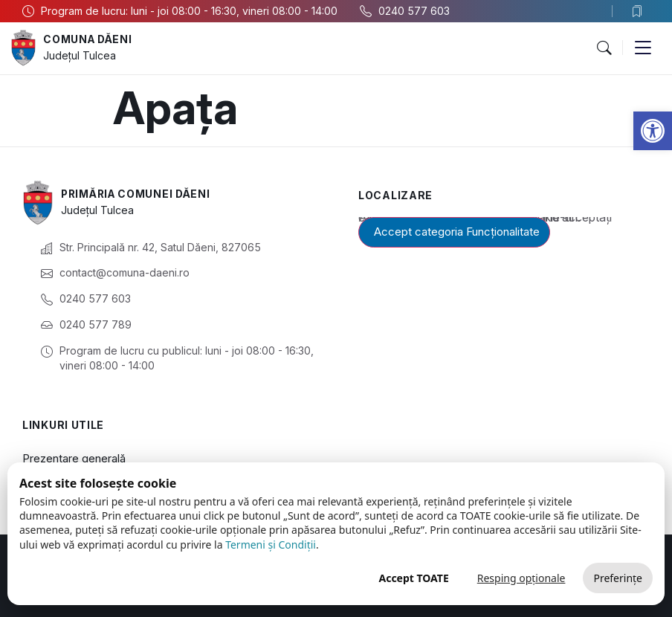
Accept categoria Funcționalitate (457, 232)
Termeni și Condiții (271, 545)
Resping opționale (521, 578)
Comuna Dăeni (89, 40)
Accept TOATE (413, 578)
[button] (653, 131)
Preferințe (618, 578)
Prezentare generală (74, 458)
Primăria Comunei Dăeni (138, 194)
